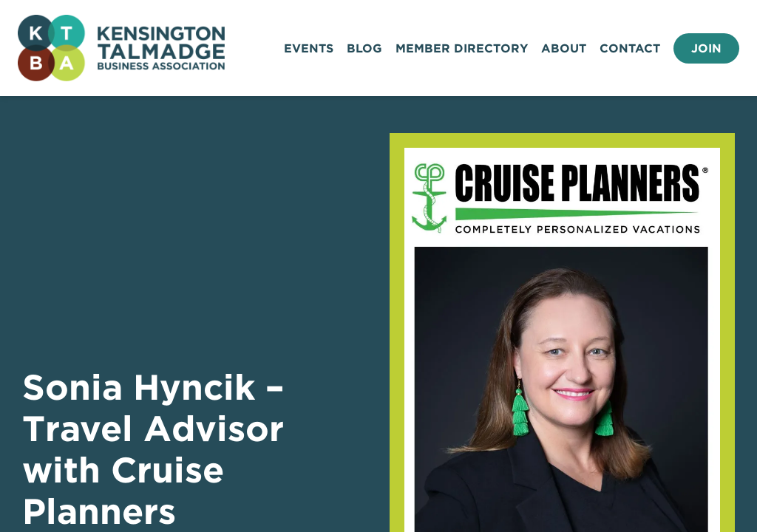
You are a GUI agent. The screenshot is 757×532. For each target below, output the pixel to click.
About (564, 48)
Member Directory (462, 48)
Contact (630, 48)
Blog (364, 48)
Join (706, 48)
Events (309, 48)
